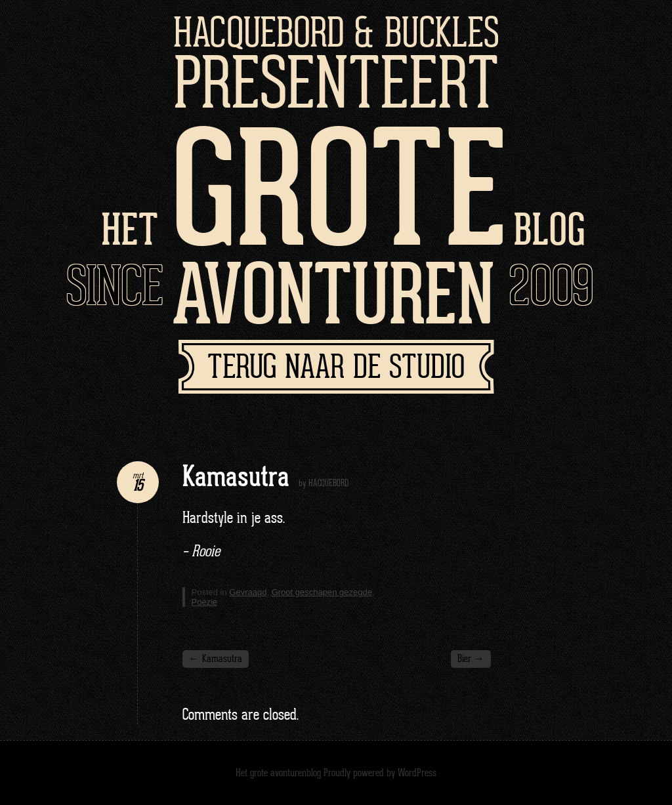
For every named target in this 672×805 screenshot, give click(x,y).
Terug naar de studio (336, 369)
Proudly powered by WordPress (380, 773)
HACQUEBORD (328, 484)
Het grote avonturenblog (278, 773)
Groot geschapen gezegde (322, 592)
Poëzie (205, 602)
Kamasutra (216, 659)
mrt (138, 476)
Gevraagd (248, 592)
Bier (471, 659)
